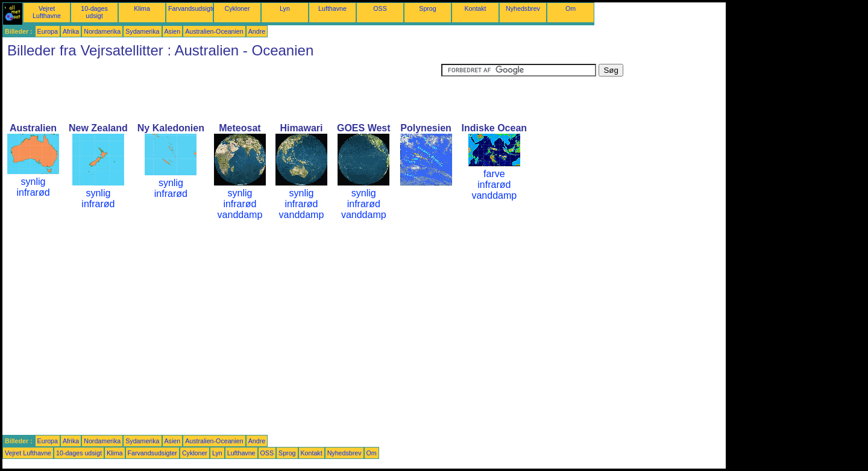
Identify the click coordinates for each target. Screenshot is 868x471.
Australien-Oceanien (214, 31)
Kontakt (475, 8)
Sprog (427, 8)
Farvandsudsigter (193, 8)
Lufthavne (332, 8)
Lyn (285, 8)
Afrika (71, 31)
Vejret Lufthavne (47, 12)
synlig (33, 182)
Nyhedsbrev (523, 8)
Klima (142, 8)
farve (494, 174)
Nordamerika (102, 31)
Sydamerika (142, 31)
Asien (173, 31)
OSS (380, 8)
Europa (48, 31)
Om (571, 8)
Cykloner (237, 8)
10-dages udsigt (94, 12)
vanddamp (240, 215)
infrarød (33, 192)
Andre (257, 31)
